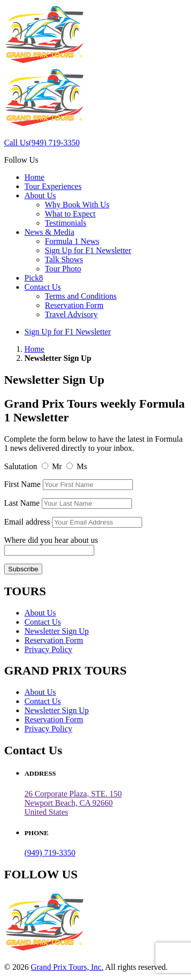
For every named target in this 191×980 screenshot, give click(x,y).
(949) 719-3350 (50, 853)
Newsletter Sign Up (57, 631)
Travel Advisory (71, 314)
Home (34, 177)
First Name (22, 484)
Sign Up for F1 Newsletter (88, 250)
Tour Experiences (53, 186)
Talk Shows (64, 259)
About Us (40, 195)
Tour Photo (63, 269)
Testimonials (66, 223)
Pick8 (34, 278)
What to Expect (70, 214)
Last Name (22, 503)
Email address (28, 522)
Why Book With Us (77, 205)
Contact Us (43, 287)
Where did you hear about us (51, 540)
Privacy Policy (48, 649)
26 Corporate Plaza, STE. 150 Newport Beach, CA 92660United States (73, 803)
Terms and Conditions (81, 296)
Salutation (21, 466)
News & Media (49, 232)
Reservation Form (74, 305)
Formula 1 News (72, 241)
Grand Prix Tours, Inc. (67, 967)
